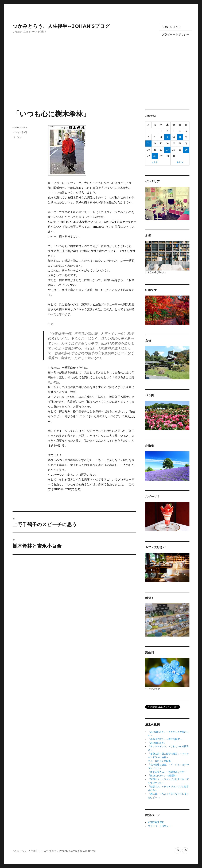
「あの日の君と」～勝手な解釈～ (165, 739)
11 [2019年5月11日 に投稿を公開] (180, 137)
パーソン (17, 137)
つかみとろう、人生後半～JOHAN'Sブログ (61, 26)
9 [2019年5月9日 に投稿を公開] (167, 137)
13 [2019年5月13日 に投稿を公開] (148, 144)
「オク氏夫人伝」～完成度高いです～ (167, 772)
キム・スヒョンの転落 (159, 761)
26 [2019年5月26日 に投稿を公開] (186, 150)
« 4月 (155, 162)
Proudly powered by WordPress (77, 851)
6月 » (180, 162)
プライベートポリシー (176, 34)
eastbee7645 (20, 127)
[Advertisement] (102, 84)
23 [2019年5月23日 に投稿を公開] (167, 150)
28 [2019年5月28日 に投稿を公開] (155, 156)
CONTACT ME (171, 27)
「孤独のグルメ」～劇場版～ (163, 776)
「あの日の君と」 (157, 743)
